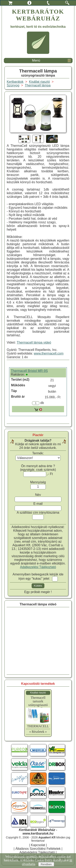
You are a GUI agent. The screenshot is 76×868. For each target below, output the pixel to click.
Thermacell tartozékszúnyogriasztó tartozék (38, 703)
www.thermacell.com (49, 353)
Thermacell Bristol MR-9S (29, 371)
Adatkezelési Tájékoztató (38, 567)
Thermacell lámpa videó (34, 342)
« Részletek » (38, 732)
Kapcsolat (38, 845)
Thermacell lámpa (38, 85)
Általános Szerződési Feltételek (38, 849)
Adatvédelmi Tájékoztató (37, 852)
